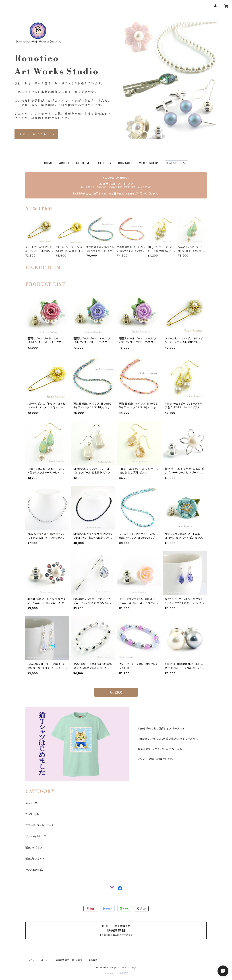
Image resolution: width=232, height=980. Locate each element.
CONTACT (125, 163)
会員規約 (93, 960)
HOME (48, 163)
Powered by (116, 973)
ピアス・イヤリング (36, 836)
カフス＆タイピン (35, 870)
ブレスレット (32, 814)
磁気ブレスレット (35, 859)
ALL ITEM (82, 163)
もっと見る (116, 692)
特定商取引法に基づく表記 (69, 960)
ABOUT (64, 163)
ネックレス (31, 803)
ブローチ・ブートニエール (40, 825)
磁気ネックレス (34, 847)
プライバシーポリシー (39, 960)
